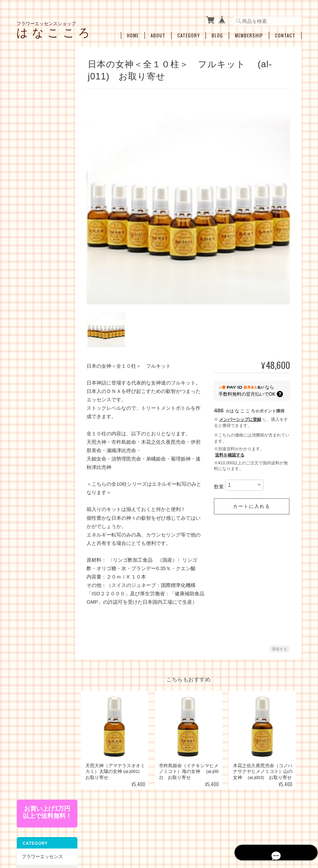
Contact (285, 33)
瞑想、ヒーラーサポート (45, 475)
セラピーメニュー (40, 492)
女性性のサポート (45, 371)
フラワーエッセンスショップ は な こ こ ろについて (105, 829)
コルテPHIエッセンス (44, 142)
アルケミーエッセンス (42, 257)
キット (28, 329)
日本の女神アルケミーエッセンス (45, 277)
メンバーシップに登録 (240, 416)
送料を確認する (230, 451)
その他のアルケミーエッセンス (45, 313)
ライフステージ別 (45, 360)
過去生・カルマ (42, 431)
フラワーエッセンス (42, 108)
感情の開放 (38, 407)
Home (133, 33)
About (158, 33)
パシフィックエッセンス (45, 125)
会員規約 (293, 829)
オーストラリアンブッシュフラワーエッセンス (45, 187)
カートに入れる (252, 503)
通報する (279, 645)
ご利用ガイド (35, 649)
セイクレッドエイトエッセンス (45, 225)
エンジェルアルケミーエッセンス (45, 295)
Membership (249, 33)
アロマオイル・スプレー (45, 572)
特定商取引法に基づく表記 (42, 668)
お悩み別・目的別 (40, 346)
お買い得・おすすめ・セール (40, 535)
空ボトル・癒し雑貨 (42, 554)
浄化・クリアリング (45, 457)
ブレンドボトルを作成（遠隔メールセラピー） (45, 512)
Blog (217, 33)
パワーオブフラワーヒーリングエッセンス (45, 163)
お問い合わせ (35, 688)
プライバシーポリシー (188, 829)
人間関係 (35, 419)
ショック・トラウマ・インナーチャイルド (45, 389)
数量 (219, 483)
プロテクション (42, 443)
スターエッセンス (45, 240)
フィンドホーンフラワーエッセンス (45, 207)
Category (189, 33)
